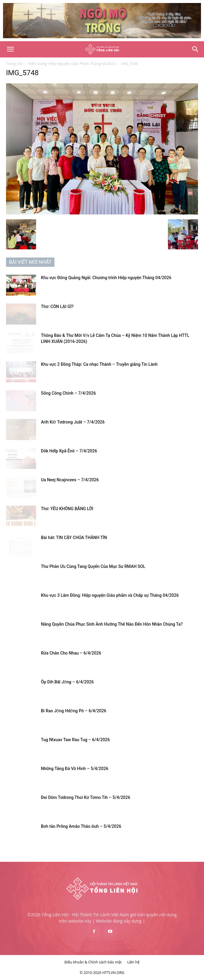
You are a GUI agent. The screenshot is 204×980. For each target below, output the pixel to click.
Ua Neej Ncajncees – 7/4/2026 (70, 480)
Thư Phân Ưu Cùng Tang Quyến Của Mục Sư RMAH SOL (93, 566)
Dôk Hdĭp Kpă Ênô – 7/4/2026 (69, 451)
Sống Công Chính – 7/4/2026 (68, 393)
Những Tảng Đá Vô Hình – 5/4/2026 (75, 769)
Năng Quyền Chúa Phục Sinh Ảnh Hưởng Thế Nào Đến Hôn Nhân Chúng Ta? (112, 624)
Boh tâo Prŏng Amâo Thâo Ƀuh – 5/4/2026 (81, 826)
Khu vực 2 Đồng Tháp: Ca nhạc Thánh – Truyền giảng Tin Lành (99, 364)
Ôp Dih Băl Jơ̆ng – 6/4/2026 (67, 682)
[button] (10, 49)
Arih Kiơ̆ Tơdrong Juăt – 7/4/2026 (73, 422)
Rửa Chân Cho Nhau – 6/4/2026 (71, 653)
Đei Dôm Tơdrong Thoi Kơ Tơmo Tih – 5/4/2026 (86, 797)
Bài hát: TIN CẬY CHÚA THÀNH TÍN (74, 538)
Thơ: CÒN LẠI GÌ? (57, 307)
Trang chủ (14, 64)
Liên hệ (133, 962)
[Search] (196, 49)
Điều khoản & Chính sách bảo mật (93, 962)
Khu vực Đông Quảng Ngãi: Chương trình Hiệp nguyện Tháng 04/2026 (106, 278)
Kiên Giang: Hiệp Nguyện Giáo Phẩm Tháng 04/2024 (72, 64)
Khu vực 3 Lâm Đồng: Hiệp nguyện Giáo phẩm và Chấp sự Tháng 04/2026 (110, 595)
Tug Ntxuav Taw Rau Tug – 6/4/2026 (75, 740)
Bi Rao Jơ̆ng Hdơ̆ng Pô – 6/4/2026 (74, 711)
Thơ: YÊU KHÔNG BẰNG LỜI (67, 509)
